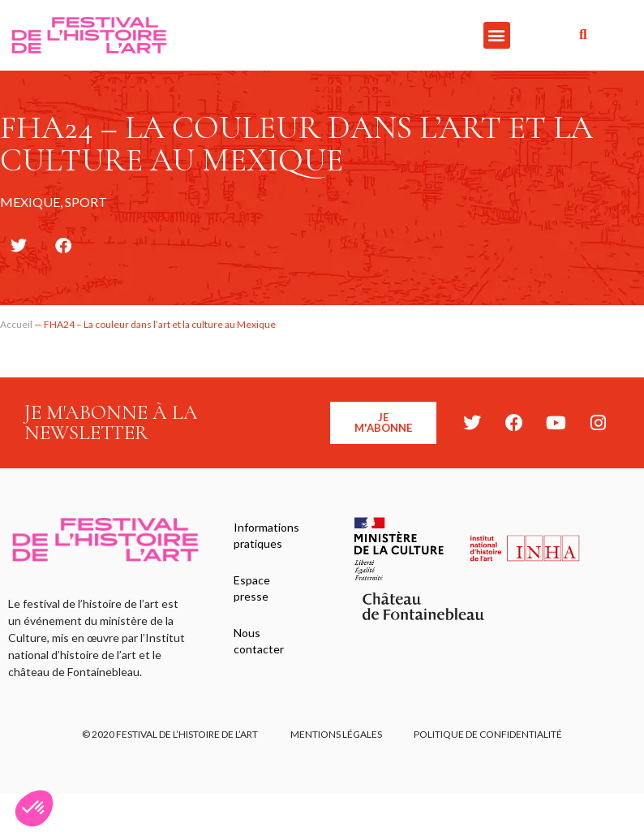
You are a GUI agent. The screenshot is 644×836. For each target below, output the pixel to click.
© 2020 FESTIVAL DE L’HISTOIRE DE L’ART (170, 735)
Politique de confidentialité (489, 735)
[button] (497, 35)
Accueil (16, 324)
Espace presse (252, 589)
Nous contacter (259, 642)
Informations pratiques (266, 535)
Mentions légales (336, 735)
